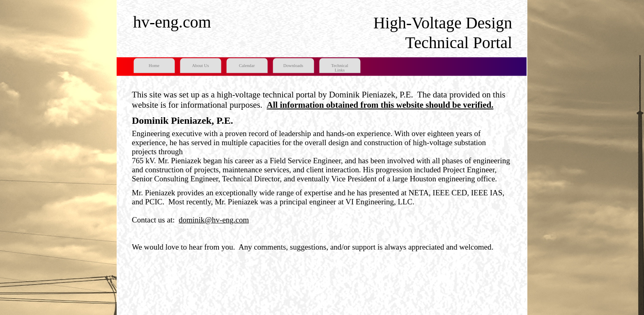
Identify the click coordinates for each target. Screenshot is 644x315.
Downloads (293, 66)
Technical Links (339, 68)
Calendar (247, 66)
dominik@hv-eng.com (214, 220)
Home (154, 66)
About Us (200, 66)
